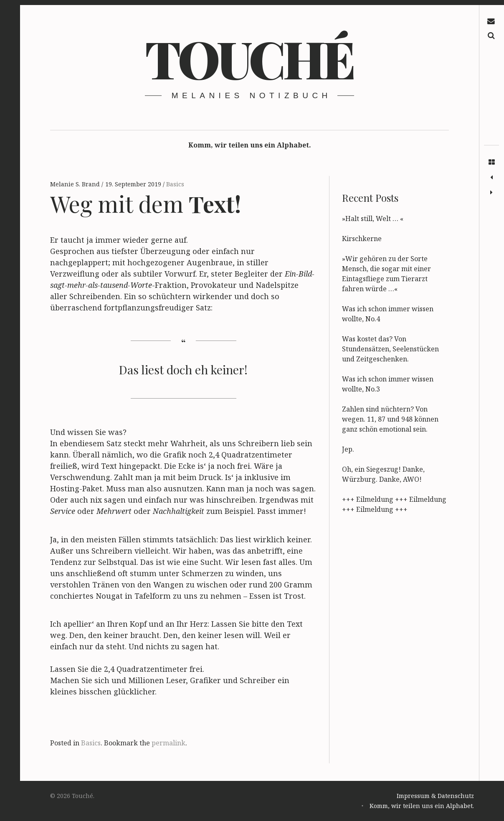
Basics (175, 184)
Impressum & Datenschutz (435, 796)
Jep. (348, 449)
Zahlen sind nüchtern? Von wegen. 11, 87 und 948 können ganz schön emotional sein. (390, 419)
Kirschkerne (362, 239)
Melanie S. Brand (76, 184)
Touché (249, 58)
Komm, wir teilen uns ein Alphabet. (250, 145)
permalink (168, 743)
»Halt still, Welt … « (373, 219)
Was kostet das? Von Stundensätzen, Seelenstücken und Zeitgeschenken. (390, 349)
